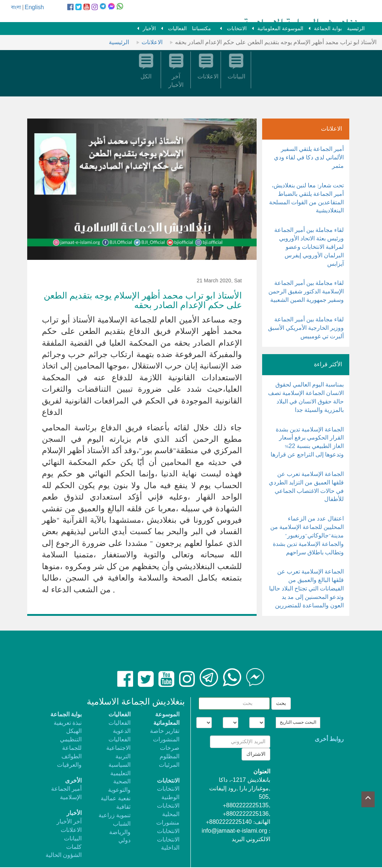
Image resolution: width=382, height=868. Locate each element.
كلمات (74, 847)
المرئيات (169, 765)
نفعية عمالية (116, 799)
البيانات (73, 839)
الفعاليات (177, 29)
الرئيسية (356, 29)
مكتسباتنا (201, 29)
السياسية (119, 765)
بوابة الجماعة (328, 29)
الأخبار (149, 29)
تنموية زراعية (115, 816)
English (34, 8)
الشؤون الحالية (64, 855)
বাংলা (16, 8)
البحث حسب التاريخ (298, 723)
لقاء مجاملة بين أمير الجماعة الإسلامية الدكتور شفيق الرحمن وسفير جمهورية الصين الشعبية (306, 292)
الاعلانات (152, 43)
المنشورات (166, 740)
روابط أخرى (329, 739)
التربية (123, 757)
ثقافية (123, 807)
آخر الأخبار (69, 822)
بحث (281, 703)
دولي (124, 841)
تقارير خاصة (165, 731)
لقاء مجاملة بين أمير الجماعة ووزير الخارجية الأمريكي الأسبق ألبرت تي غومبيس (306, 328)
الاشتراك (256, 754)
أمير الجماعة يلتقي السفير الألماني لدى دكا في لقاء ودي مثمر (309, 158)
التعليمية (120, 774)
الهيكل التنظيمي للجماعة (71, 740)
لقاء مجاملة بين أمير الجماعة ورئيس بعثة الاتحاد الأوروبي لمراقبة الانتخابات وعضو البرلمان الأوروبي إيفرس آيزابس (309, 247)
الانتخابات (236, 29)
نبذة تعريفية (68, 723)
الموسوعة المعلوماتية (280, 29)
